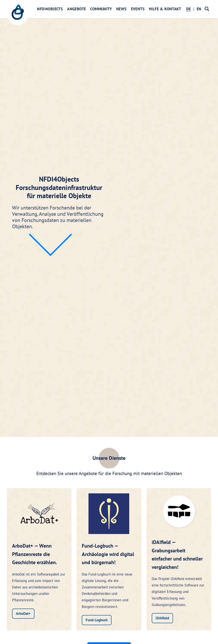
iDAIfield (162, 618)
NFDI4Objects (50, 9)
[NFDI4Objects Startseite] (18, 14)
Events (138, 9)
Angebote (77, 9)
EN (199, 9)
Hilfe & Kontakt (165, 9)
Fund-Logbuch (97, 620)
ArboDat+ (23, 614)
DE (188, 9)
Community (101, 9)
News (121, 9)
